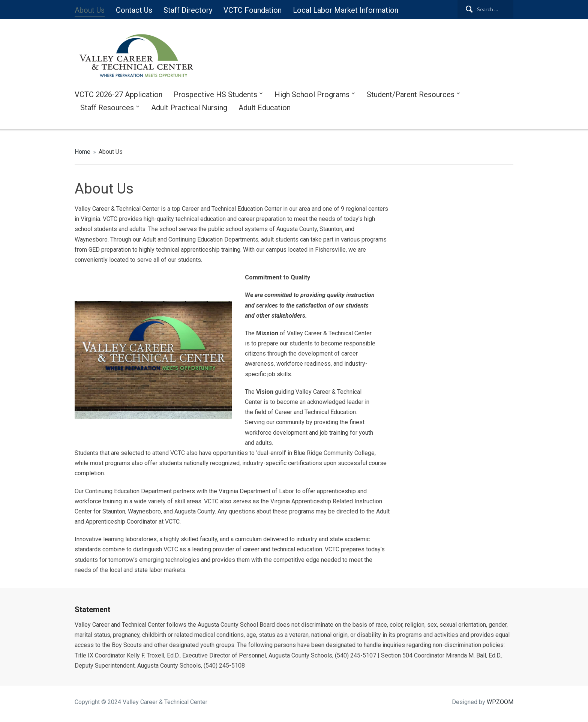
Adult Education (265, 108)
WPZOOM (500, 702)
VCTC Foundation (253, 10)
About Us (90, 10)
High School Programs (312, 95)
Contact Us (134, 10)
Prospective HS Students (215, 95)
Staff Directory (188, 10)
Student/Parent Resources (411, 95)
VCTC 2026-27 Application (118, 95)
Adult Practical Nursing (189, 108)
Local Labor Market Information (346, 10)
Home (82, 152)
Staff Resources (107, 108)
